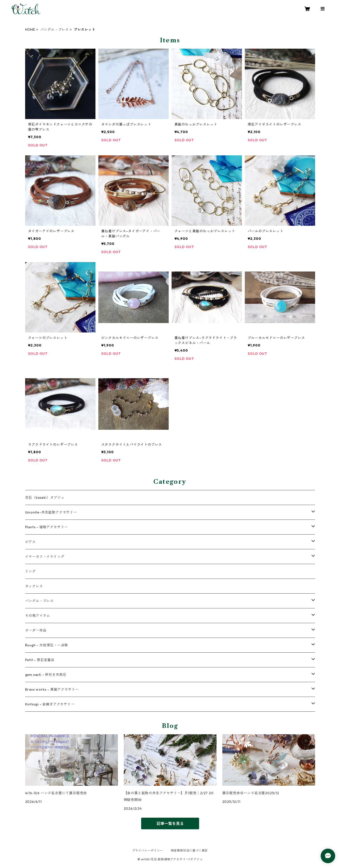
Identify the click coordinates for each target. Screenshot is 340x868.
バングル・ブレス (55, 30)
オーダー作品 (36, 630)
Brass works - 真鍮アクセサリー (52, 689)
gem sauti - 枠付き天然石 (46, 675)
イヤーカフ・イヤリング (45, 557)
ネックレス (34, 586)
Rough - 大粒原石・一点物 (47, 645)
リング (30, 571)
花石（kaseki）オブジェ (45, 498)
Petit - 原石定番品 (40, 660)
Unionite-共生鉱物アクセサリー (51, 512)
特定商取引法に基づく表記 (189, 850)
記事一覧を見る (170, 823)
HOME (30, 30)
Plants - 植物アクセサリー (47, 527)
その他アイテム (38, 616)
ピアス (30, 542)
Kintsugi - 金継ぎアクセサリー (50, 704)
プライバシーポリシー (148, 850)
